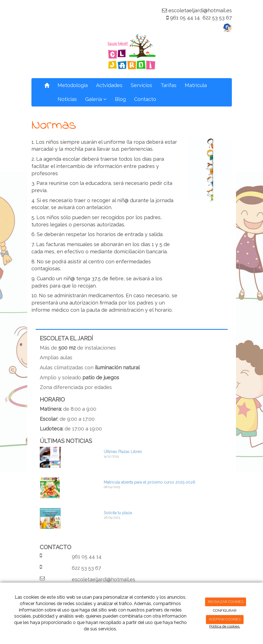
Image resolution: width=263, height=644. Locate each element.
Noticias (67, 99)
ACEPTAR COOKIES (225, 619)
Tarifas (169, 85)
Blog (120, 99)
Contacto (145, 99)
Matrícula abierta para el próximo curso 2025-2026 (150, 482)
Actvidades (109, 85)
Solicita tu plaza (118, 513)
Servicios (142, 85)
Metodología (73, 85)
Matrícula (196, 85)
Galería (96, 99)
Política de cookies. (225, 626)
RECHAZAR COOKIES (226, 602)
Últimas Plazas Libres (123, 452)
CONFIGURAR (225, 610)
